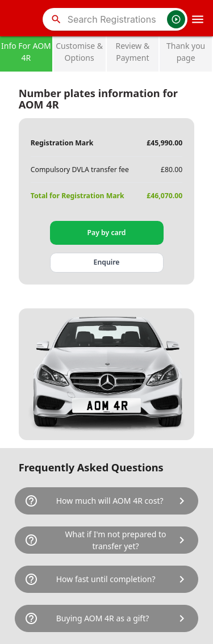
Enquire (107, 262)
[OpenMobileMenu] (198, 19)
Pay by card (107, 233)
